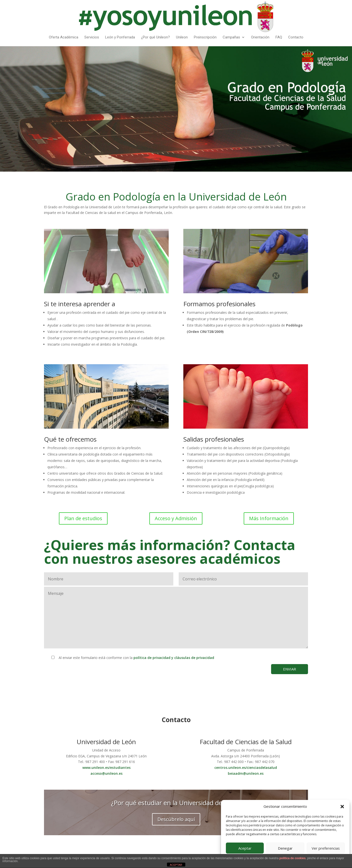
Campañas (231, 37)
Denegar (285, 848)
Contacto (296, 37)
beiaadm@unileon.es (246, 773)
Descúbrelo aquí (176, 819)
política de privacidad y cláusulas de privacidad (174, 658)
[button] (342, 807)
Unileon (182, 37)
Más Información (269, 518)
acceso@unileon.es (106, 773)
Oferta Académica (64, 37)
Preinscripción (205, 37)
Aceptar (245, 848)
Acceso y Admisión (176, 518)
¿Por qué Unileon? (155, 37)
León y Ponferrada (120, 37)
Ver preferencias (326, 848)
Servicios (92, 37)
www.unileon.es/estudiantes (106, 768)
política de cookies (292, 858)
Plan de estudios (83, 518)
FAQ (279, 37)
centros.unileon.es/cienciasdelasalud (246, 768)
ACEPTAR (176, 865)
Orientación (260, 37)
